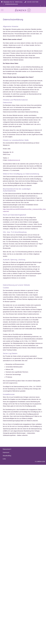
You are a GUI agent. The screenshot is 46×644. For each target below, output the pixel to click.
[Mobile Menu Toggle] (2, 10)
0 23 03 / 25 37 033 (33, 2)
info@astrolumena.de (11, 4)
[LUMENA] (23, 10)
